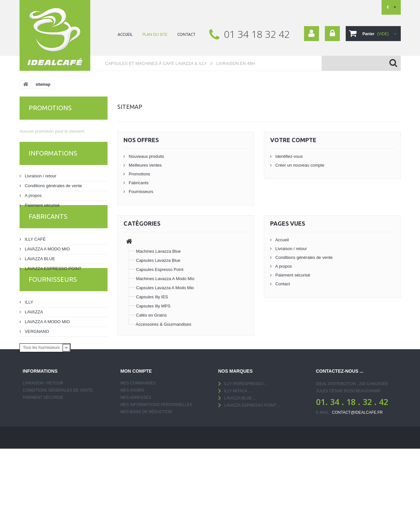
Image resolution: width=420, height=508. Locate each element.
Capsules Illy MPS (153, 306)
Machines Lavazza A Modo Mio (165, 279)
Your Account (311, 34)
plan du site (155, 34)
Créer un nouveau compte (299, 165)
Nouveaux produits (146, 156)
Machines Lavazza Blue (159, 251)
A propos (33, 197)
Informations (53, 157)
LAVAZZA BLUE (39, 272)
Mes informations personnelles (156, 448)
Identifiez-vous (289, 156)
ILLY (29, 329)
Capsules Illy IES (152, 297)
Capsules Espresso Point (160, 269)
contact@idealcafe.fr (357, 456)
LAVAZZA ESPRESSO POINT (53, 282)
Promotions (50, 108)
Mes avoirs (132, 433)
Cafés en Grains (152, 315)
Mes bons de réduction (146, 455)
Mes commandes (138, 426)
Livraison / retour (40, 177)
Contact (282, 284)
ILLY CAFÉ (35, 253)
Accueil (282, 240)
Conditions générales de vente (53, 187)
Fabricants (48, 233)
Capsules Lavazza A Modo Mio (165, 288)
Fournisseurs (53, 308)
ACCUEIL (125, 34)
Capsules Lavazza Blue (158, 260)
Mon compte (136, 414)
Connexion (332, 34)
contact (186, 34)
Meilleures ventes (145, 165)
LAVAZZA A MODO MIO (47, 263)
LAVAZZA (33, 338)
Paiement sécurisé (42, 207)
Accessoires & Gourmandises (164, 324)
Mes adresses (136, 441)
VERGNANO (36, 358)
